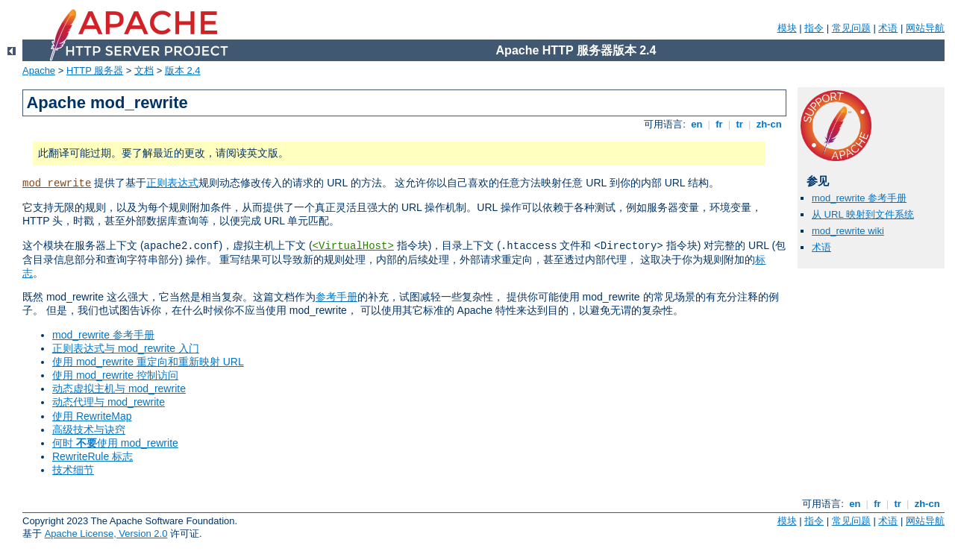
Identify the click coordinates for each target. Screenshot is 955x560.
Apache (39, 70)
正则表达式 (172, 183)
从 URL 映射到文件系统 (863, 214)
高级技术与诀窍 (89, 430)
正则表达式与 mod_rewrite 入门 (126, 348)
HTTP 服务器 (95, 70)
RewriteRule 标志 (93, 456)
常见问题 (851, 28)
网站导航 (925, 28)
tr (740, 124)
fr (720, 124)
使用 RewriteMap (92, 416)
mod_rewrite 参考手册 (103, 335)
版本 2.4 (183, 70)
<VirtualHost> (353, 246)
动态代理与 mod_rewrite (109, 402)
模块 (787, 28)
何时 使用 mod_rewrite (115, 443)
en (697, 124)
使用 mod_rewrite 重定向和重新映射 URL (148, 362)
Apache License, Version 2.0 (106, 534)
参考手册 (336, 297)
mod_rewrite (57, 183)
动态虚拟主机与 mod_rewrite (119, 388)
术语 (888, 28)
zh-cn (769, 124)
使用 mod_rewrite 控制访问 (115, 375)
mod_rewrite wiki (848, 231)
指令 (814, 28)
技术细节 (73, 470)
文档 (144, 70)
